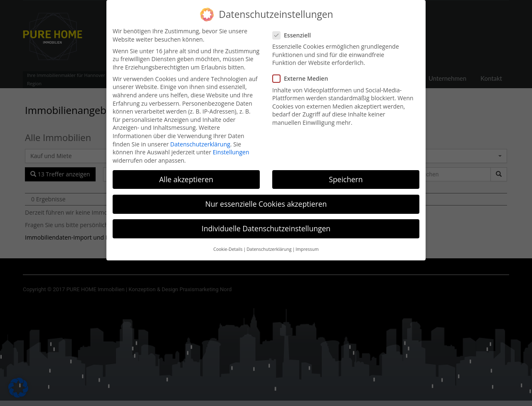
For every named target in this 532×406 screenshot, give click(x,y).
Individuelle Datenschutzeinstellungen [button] (266, 224)
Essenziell (294, 31)
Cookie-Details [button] (228, 245)
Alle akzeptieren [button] (186, 175)
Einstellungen (231, 148)
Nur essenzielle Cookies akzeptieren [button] (266, 199)
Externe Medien (303, 74)
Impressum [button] (307, 245)
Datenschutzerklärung (200, 140)
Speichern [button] (346, 175)
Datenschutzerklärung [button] (269, 245)
